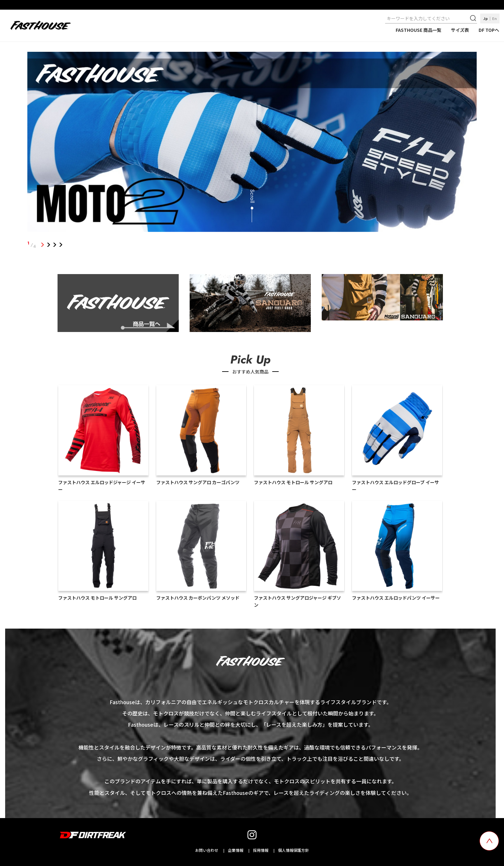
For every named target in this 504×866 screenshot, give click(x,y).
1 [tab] (43, 245)
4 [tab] (61, 245)
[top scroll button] (489, 841)
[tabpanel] (252, 143)
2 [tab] (49, 245)
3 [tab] (55, 245)
